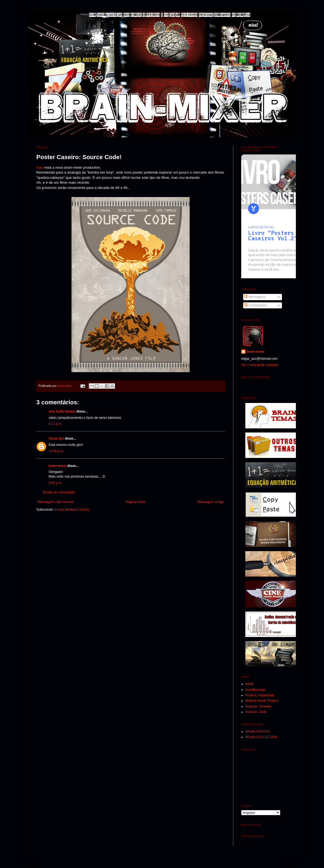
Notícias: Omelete (258, 706)
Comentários (256, 305)
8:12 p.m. (55, 424)
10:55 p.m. (56, 451)
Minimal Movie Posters (262, 701)
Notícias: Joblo (256, 712)
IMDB (249, 684)
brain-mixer (58, 466)
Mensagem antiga (210, 502)
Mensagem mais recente (56, 502)
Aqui (40, 167)
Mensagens (255, 297)
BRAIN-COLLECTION (261, 737)
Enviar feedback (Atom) (72, 510)
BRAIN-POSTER (258, 732)
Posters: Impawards (260, 695)
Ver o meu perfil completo (260, 365)
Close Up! (56, 439)
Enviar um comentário (59, 492)
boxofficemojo (255, 690)
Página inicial (136, 502)
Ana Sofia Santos (62, 411)
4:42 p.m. (55, 483)
